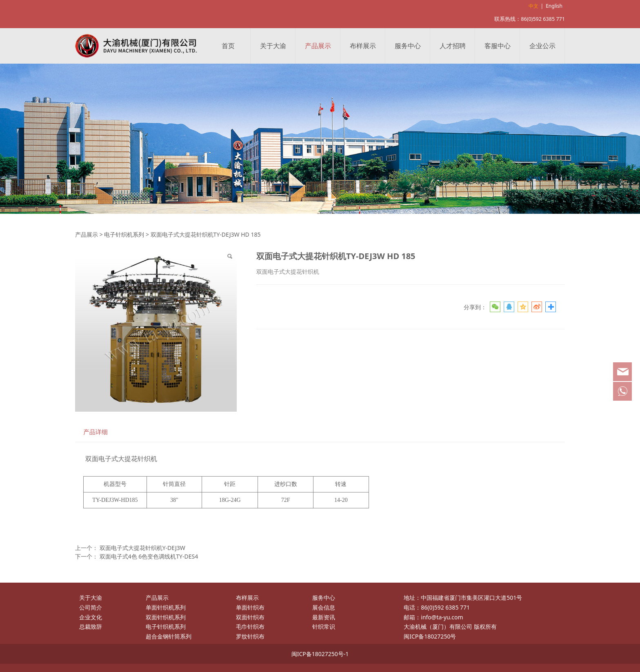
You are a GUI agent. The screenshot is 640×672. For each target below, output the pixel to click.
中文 (533, 6)
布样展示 (363, 46)
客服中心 (498, 46)
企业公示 (542, 46)
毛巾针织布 (250, 627)
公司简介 (91, 607)
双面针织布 (250, 617)
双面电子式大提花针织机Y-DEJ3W (142, 548)
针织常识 (324, 627)
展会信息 (324, 607)
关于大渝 (273, 46)
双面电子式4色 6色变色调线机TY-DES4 (149, 556)
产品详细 (96, 432)
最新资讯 (324, 617)
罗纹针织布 (250, 636)
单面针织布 (250, 607)
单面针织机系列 (166, 607)
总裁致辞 (91, 627)
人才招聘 (453, 46)
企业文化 (91, 617)
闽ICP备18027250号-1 (320, 654)
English (554, 6)
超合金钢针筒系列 (169, 636)
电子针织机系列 (124, 234)
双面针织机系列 (166, 617)
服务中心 (408, 46)
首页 (228, 46)
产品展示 (318, 46)
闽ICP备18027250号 (430, 636)
